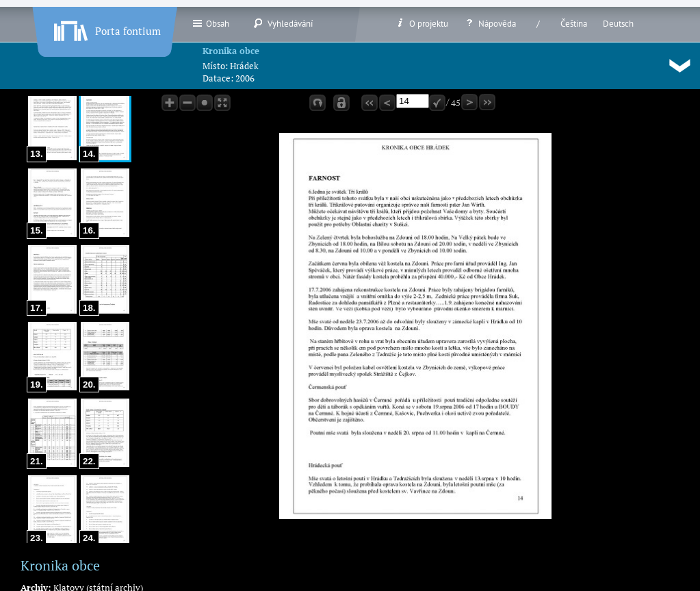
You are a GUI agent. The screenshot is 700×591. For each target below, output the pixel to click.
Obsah (210, 23)
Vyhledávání (283, 23)
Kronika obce (231, 51)
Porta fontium (106, 28)
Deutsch (618, 24)
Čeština (574, 24)
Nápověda (490, 23)
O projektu (422, 23)
